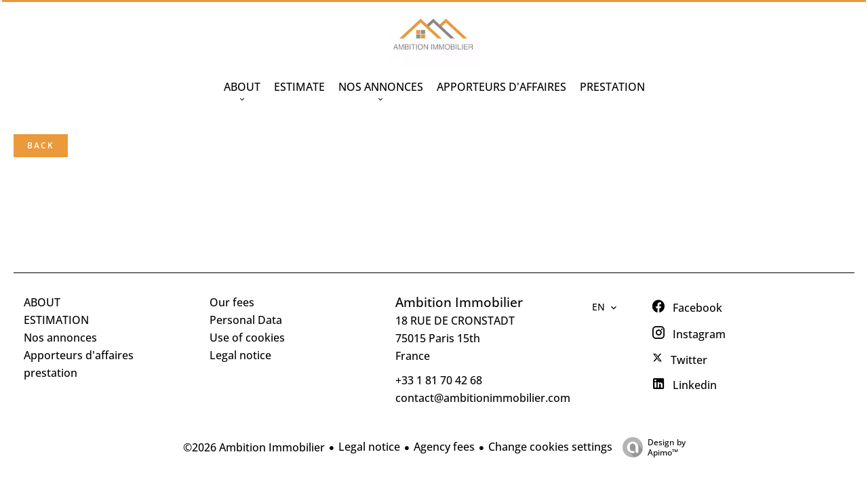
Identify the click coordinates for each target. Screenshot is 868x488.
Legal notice (369, 447)
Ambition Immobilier (459, 302)
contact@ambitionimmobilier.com (483, 398)
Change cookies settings (550, 447)
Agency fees (444, 447)
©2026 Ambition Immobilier (254, 447)
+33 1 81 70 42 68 (439, 380)
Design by (651, 447)
